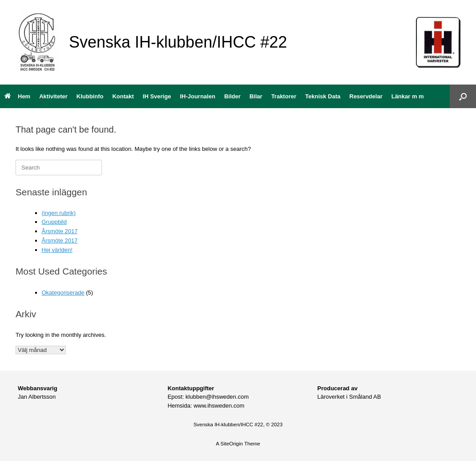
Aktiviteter (53, 96)
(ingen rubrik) (59, 213)
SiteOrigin (232, 444)
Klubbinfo (90, 96)
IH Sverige (157, 96)
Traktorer (284, 96)
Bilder (232, 96)
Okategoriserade (63, 293)
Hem (17, 96)
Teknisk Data (323, 96)
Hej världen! (57, 250)
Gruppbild (54, 222)
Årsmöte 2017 (60, 231)
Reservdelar (366, 96)
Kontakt (123, 96)
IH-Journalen (197, 96)
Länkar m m (408, 96)
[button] (463, 96)
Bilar (256, 96)
